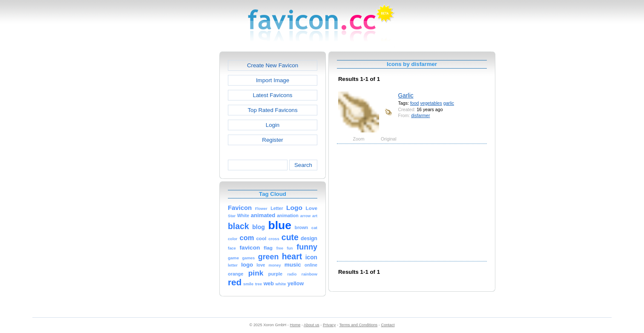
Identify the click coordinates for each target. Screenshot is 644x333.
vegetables (431, 103)
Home (295, 325)
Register (272, 140)
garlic (449, 103)
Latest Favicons (273, 95)
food (415, 103)
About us (312, 325)
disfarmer (420, 115)
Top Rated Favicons (272, 110)
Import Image (273, 80)
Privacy (329, 325)
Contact (388, 325)
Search (303, 165)
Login (273, 125)
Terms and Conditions (358, 325)
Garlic (406, 95)
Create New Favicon (273, 65)
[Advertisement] (183, 179)
